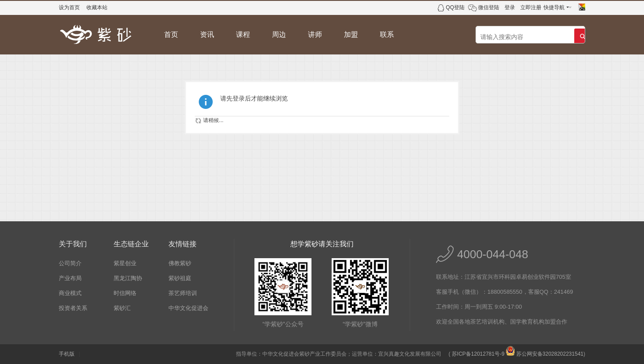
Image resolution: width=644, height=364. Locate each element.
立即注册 (531, 7)
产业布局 (70, 278)
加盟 (351, 34)
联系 (387, 34)
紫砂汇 (122, 308)
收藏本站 (97, 7)
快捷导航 (554, 7)
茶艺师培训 (183, 293)
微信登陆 (489, 7)
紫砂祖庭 (180, 278)
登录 (510, 7)
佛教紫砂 (180, 263)
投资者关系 (73, 308)
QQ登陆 (455, 7)
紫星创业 (125, 263)
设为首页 (69, 7)
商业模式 (70, 293)
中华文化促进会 (188, 308)
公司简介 (70, 263)
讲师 (315, 34)
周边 (279, 34)
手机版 (67, 354)
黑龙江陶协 (128, 278)
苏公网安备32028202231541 (545, 354)
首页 (171, 34)
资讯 (207, 34)
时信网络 (125, 293)
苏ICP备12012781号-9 (478, 354)
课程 (243, 34)
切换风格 (582, 7)
